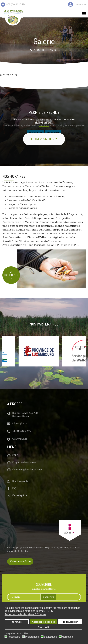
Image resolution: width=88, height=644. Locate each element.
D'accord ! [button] (44, 627)
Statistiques (50, 637)
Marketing (67, 637)
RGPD (15, 455)
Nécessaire (14, 637)
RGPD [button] (49, 611)
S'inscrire (49, 597)
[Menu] (84, 14)
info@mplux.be (20, 423)
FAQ (14, 488)
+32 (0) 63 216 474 (22, 431)
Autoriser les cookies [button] (44, 622)
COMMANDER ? (44, 139)
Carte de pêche (20, 495)
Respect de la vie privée (24, 462)
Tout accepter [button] (70, 622)
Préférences (32, 637)
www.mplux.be (20, 439)
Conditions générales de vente (27, 469)
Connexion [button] (81, 5)
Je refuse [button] (17, 622)
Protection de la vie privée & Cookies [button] (25, 614)
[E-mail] (22, 597)
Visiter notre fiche (20, 561)
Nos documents (20, 481)
